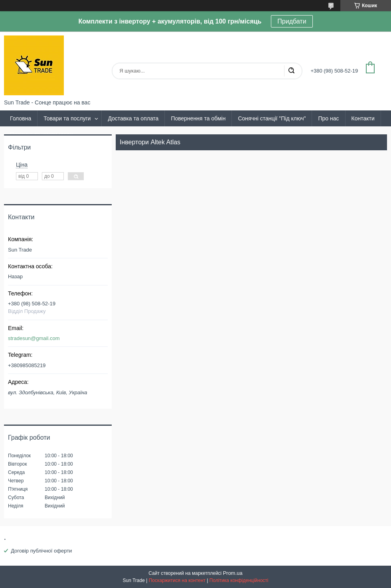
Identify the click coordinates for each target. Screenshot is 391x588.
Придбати (292, 21)
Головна (21, 118)
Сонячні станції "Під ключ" (272, 118)
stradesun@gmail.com (34, 338)
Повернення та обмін (198, 118)
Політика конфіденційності (239, 580)
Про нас (328, 118)
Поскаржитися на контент (177, 580)
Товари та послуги (67, 118)
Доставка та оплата (133, 118)
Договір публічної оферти (41, 551)
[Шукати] (291, 71)
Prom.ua (233, 573)
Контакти (363, 118)
